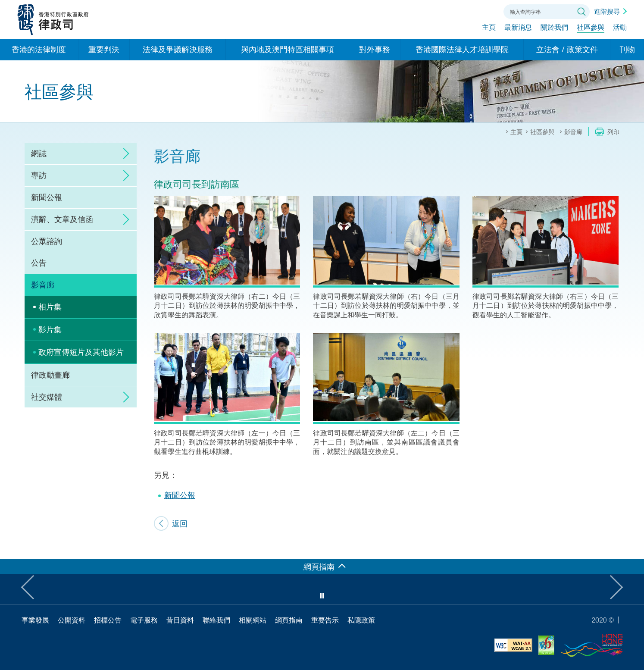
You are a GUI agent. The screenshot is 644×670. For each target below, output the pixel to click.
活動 (620, 29)
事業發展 (35, 620)
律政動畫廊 (50, 375)
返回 (180, 523)
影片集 (50, 329)
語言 (439, 11)
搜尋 (581, 12)
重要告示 (325, 620)
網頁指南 (289, 620)
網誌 (39, 153)
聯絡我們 (486, 11)
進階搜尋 (607, 11)
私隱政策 (361, 620)
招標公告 (108, 620)
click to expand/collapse (124, 153)
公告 (39, 263)
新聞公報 (47, 197)
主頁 (489, 29)
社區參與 (591, 29)
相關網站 (253, 620)
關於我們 (554, 29)
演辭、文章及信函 (62, 219)
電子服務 (144, 620)
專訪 (39, 175)
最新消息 (518, 29)
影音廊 (43, 285)
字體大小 (463, 11)
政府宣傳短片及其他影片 (81, 352)
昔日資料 (180, 620)
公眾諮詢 (47, 241)
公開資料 (72, 620)
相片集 (50, 307)
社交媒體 (47, 397)
